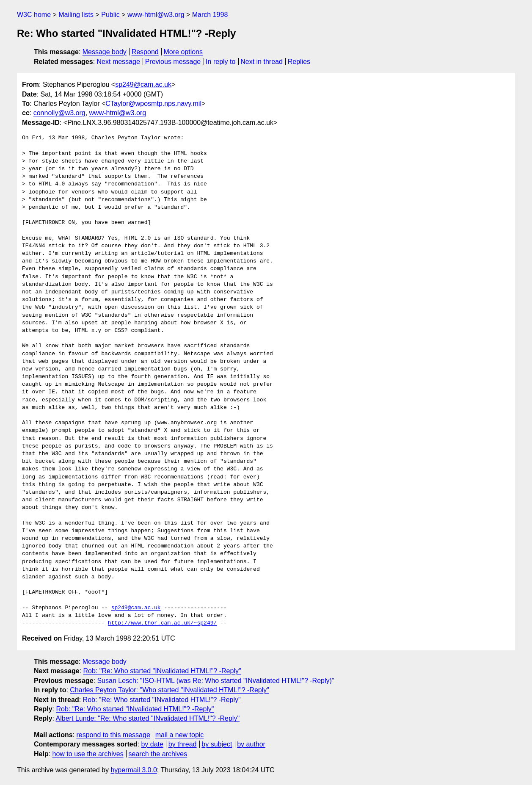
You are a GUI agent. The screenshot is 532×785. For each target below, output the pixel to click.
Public (110, 15)
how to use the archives (88, 754)
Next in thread (262, 62)
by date (152, 744)
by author (251, 744)
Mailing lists (76, 15)
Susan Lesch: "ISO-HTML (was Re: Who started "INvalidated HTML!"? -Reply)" (215, 681)
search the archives (158, 754)
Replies (299, 62)
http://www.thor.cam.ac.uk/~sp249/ (162, 623)
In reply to (221, 62)
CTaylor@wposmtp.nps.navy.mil (153, 104)
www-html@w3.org (156, 15)
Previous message (173, 62)
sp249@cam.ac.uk (143, 84)
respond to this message (113, 735)
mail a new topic (180, 735)
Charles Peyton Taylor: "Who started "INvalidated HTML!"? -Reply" (170, 690)
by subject (217, 744)
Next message (119, 62)
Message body (105, 52)
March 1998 (210, 15)
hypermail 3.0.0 (134, 770)
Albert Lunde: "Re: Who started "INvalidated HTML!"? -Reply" (148, 718)
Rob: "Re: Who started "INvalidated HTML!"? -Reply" (162, 671)
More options (183, 52)
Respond (145, 52)
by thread (183, 744)
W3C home (34, 15)
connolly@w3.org (59, 113)
